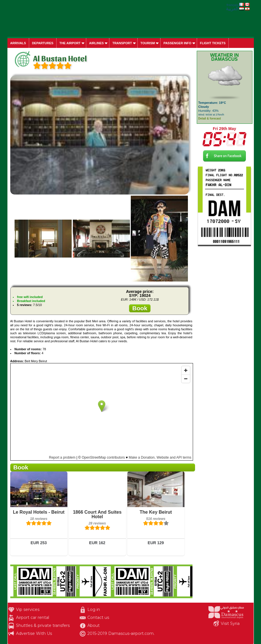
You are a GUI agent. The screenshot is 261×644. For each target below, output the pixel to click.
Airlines (96, 43)
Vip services (28, 609)
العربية (232, 9)
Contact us (98, 617)
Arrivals (18, 43)
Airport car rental (33, 617)
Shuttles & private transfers (43, 625)
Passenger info (177, 43)
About (94, 625)
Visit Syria (230, 623)
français (232, 5)
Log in (94, 609)
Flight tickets (213, 43)
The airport (70, 43)
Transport (122, 43)
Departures (43, 43)
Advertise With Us (34, 633)
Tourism (148, 43)
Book (140, 308)
